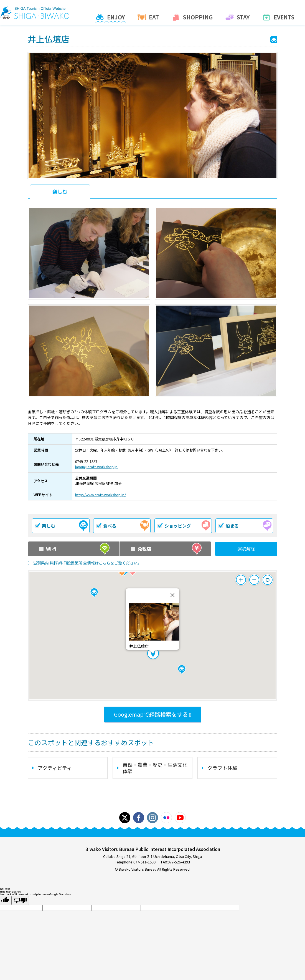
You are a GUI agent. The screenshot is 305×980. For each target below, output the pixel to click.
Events (279, 18)
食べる (123, 526)
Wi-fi (74, 549)
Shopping (193, 18)
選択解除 (246, 549)
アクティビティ (55, 768)
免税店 (166, 549)
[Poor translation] (20, 900)
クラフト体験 (222, 768)
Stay (238, 18)
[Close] (172, 595)
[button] (182, 670)
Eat (149, 18)
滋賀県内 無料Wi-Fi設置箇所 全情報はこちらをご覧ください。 (87, 563)
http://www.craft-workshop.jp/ (101, 495)
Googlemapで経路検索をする (151, 714)
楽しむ (60, 192)
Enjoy (111, 18)
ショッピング (184, 526)
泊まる (245, 526)
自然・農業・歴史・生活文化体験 (155, 768)
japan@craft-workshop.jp (96, 467)
